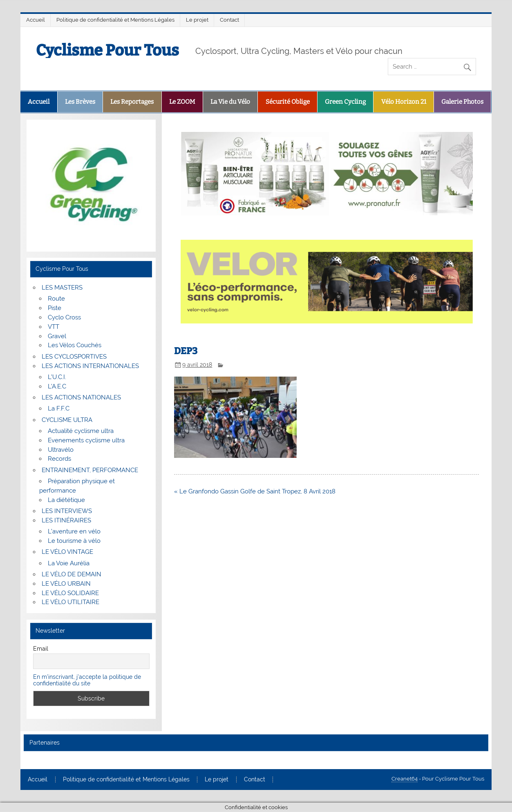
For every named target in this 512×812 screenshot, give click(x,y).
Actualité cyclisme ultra (81, 431)
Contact (229, 20)
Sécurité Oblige (288, 102)
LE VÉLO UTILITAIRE (70, 602)
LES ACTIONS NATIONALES (81, 397)
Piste (55, 308)
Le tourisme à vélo (74, 541)
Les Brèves (80, 102)
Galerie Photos (462, 102)
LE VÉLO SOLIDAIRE (70, 593)
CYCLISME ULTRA (67, 420)
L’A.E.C (57, 386)
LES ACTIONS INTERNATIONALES (90, 366)
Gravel (57, 336)
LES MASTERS (62, 288)
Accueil (36, 20)
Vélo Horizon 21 (404, 102)
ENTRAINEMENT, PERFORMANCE (90, 470)
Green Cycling (345, 102)
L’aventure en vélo (74, 531)
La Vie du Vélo (230, 102)
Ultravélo (61, 450)
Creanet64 (405, 779)
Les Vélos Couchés (75, 345)
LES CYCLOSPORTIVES (74, 357)
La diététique (66, 500)
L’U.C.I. (57, 377)
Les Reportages (132, 102)
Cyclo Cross (64, 317)
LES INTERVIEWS (67, 511)
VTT (54, 327)
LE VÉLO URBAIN (66, 584)
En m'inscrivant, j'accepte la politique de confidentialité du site (87, 680)
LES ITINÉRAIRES (66, 520)
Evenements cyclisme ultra (86, 440)
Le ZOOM (182, 102)
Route (56, 299)
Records (59, 459)
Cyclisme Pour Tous (107, 50)
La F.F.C (59, 408)
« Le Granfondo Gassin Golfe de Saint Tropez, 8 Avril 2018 (255, 491)
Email (41, 649)
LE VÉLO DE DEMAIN (72, 574)
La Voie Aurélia (69, 563)
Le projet (197, 20)
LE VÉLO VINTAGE (67, 552)
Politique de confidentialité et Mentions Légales (115, 20)
